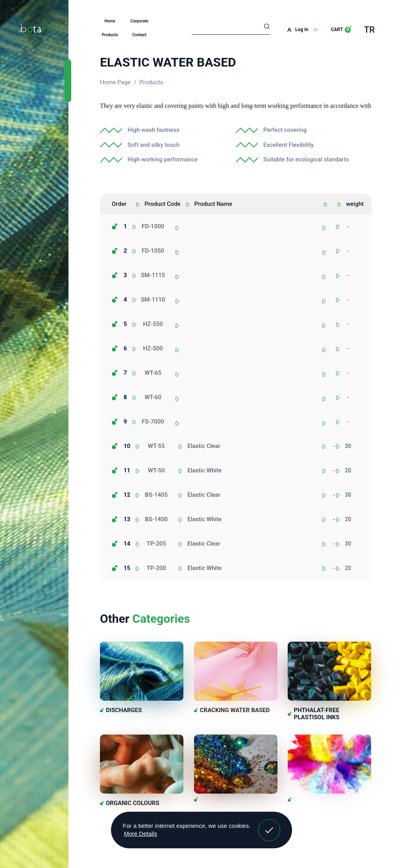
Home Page (115, 82)
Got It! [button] (269, 824)
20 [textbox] (348, 470)
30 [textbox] (348, 446)
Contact (139, 35)
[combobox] (336, 231)
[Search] (231, 28)
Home (110, 21)
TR (369, 30)
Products (110, 35)
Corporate (139, 21)
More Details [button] (140, 834)
